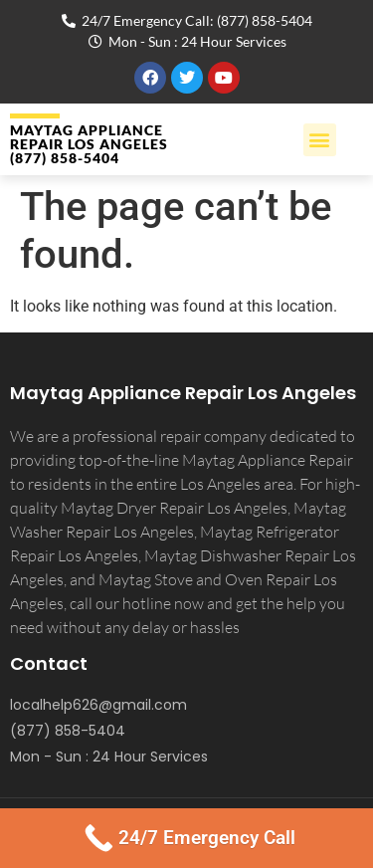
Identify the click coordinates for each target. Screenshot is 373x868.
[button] (320, 140)
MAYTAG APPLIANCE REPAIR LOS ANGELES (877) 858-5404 (89, 144)
